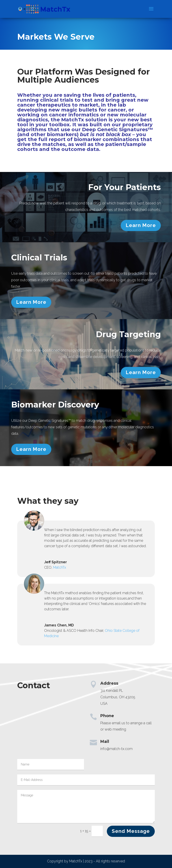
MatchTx (60, 567)
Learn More (141, 225)
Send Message (131, 831)
